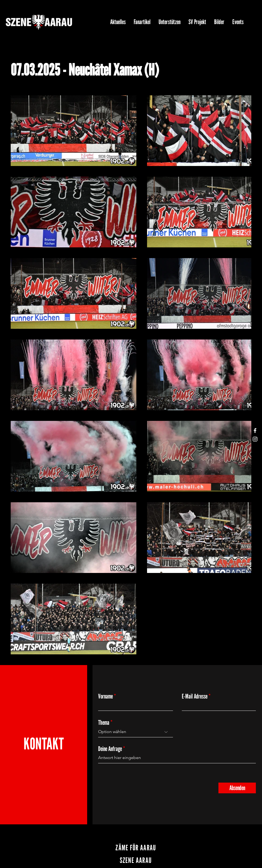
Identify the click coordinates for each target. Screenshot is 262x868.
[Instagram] (255, 439)
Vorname (105, 696)
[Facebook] (255, 431)
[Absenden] (237, 788)
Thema (104, 723)
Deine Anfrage (110, 749)
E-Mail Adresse (195, 696)
